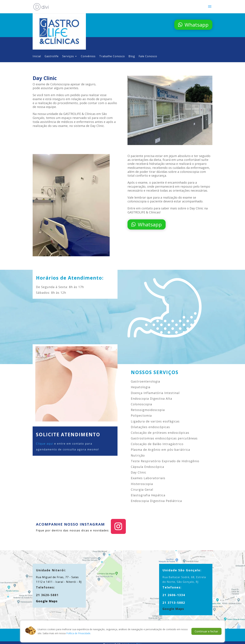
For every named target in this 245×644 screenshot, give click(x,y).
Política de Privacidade (78, 633)
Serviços (68, 57)
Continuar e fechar (206, 631)
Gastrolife (52, 57)
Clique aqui (45, 444)
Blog (132, 57)
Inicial (37, 57)
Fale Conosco (148, 57)
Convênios (88, 57)
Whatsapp (197, 25)
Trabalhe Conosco (112, 57)
